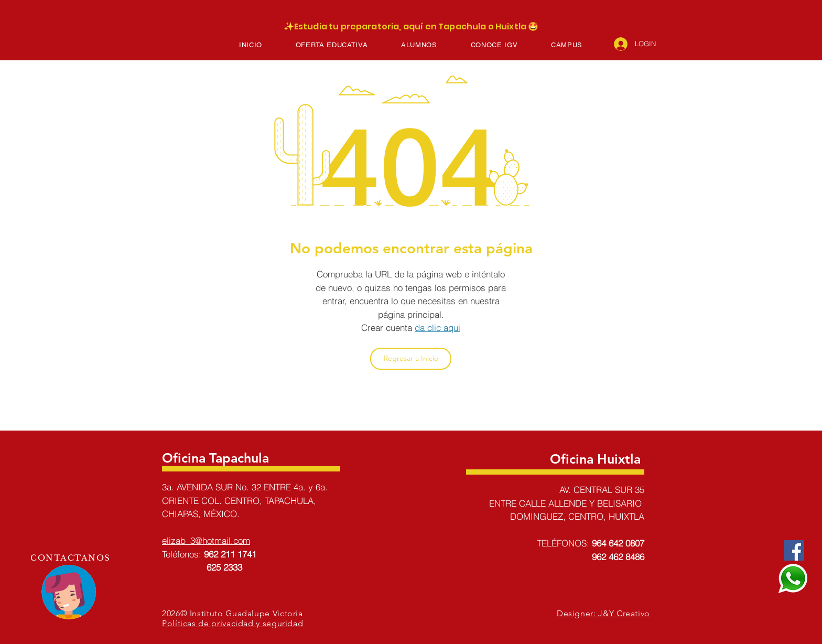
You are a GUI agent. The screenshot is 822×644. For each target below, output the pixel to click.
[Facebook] (794, 550)
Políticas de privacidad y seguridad (232, 623)
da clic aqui (437, 328)
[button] (332, 45)
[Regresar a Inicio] (411, 359)
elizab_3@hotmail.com (206, 540)
